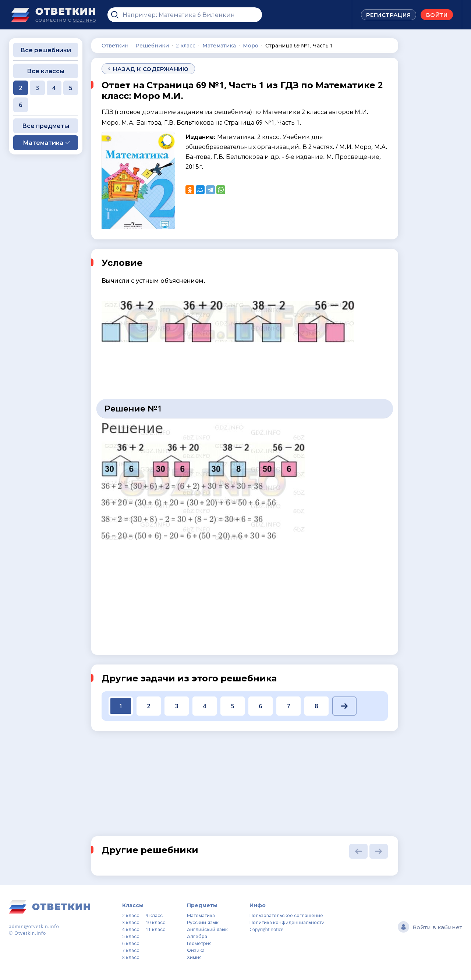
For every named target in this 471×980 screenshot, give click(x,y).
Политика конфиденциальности (287, 922)
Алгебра (197, 936)
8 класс (131, 957)
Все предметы (46, 126)
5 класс (131, 936)
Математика (201, 915)
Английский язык (207, 929)
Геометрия (199, 943)
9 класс (154, 915)
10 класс (155, 922)
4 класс (131, 929)
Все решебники (46, 50)
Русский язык (203, 922)
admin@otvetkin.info (34, 926)
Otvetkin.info (30, 933)
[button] (344, 706)
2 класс (131, 915)
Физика (196, 950)
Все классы (46, 71)
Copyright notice (266, 929)
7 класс (131, 950)
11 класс (155, 929)
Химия (194, 957)
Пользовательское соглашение (286, 915)
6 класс (131, 943)
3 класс (131, 922)
